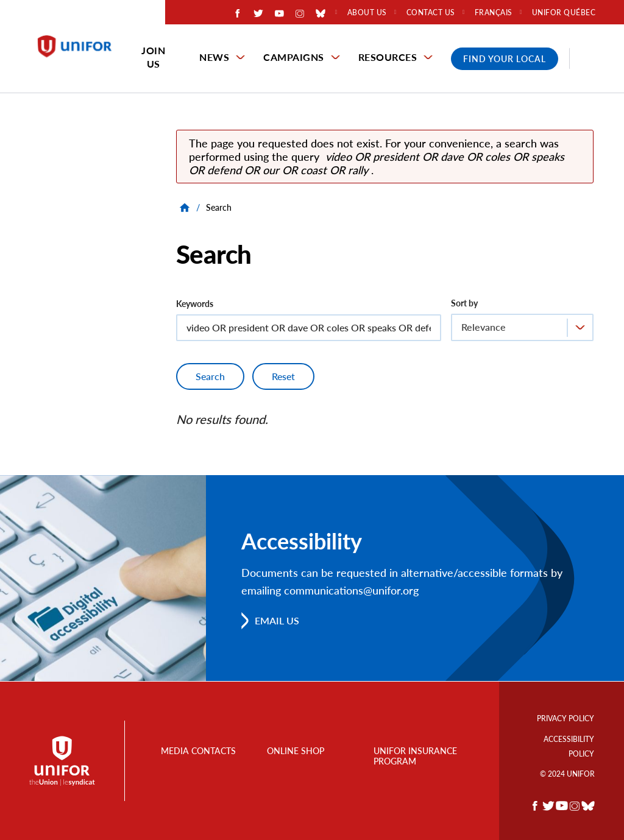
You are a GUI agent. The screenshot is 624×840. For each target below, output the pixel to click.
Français (494, 13)
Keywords (195, 304)
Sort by (464, 303)
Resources (388, 57)
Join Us (153, 57)
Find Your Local (505, 59)
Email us (277, 620)
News (214, 57)
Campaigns (294, 57)
